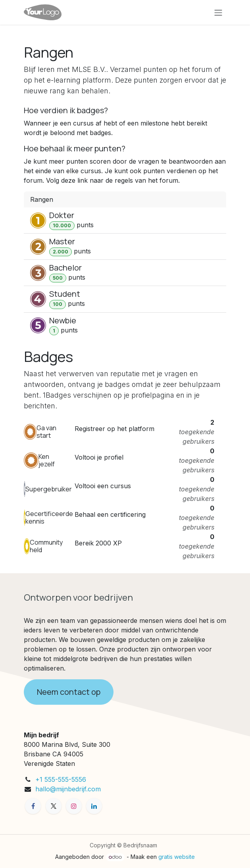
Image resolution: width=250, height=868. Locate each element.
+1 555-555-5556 (61, 779)
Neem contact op (69, 692)
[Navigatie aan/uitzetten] (218, 12)
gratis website (177, 857)
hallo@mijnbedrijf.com (68, 789)
